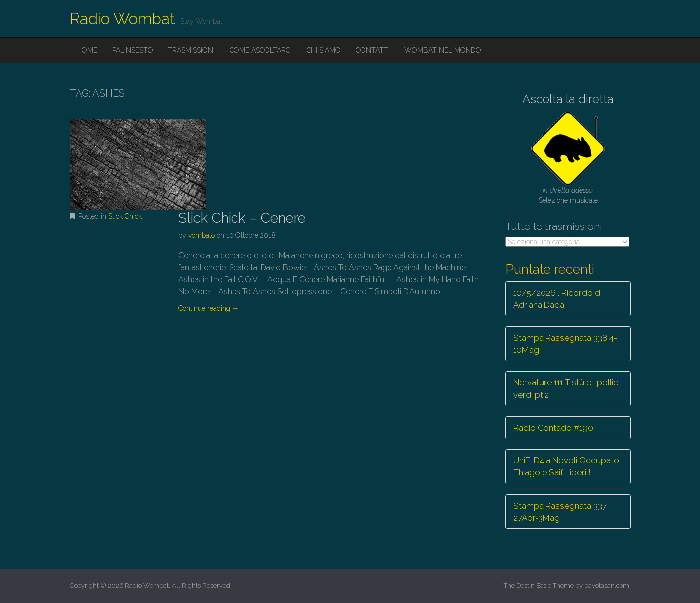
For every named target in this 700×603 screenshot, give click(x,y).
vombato (201, 235)
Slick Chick (125, 216)
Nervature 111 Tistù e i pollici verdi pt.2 (566, 388)
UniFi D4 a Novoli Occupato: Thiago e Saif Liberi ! (567, 466)
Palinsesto (133, 50)
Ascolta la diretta (568, 99)
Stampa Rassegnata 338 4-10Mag (565, 344)
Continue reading (209, 308)
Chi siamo (324, 50)
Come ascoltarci (261, 50)
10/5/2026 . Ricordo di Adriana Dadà (557, 299)
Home (87, 50)
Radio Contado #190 (553, 428)
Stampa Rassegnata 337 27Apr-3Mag (560, 512)
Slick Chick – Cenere (242, 218)
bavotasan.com (607, 585)
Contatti (373, 50)
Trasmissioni (191, 50)
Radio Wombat (122, 19)
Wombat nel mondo (443, 50)
